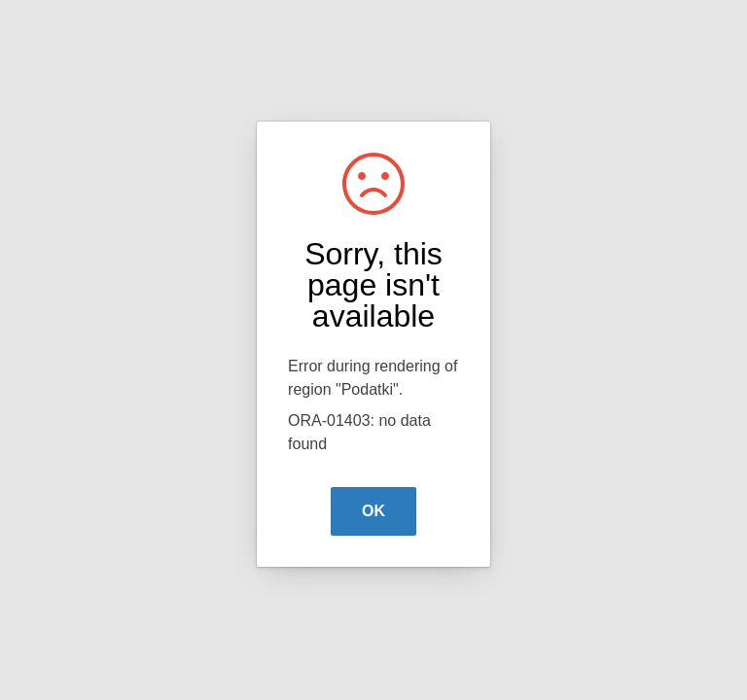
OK (373, 511)
